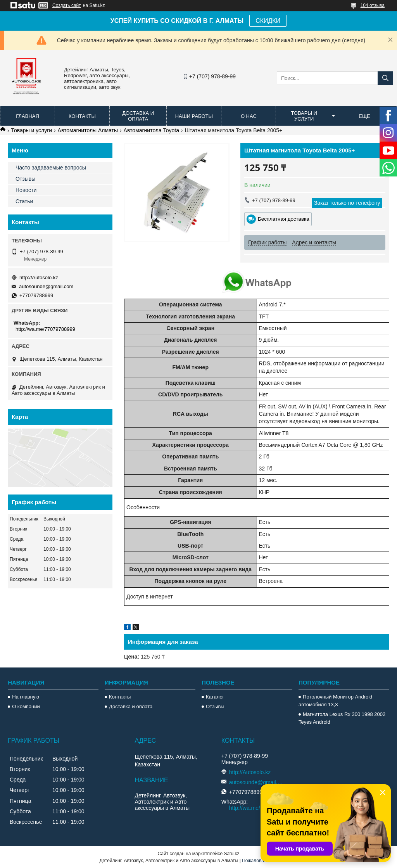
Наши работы (194, 116)
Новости (26, 190)
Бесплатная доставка (284, 219)
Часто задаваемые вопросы (51, 168)
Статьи (24, 201)
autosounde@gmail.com (46, 286)
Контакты (82, 116)
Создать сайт (67, 5)
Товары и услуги (304, 116)
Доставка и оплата (138, 116)
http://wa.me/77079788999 (45, 329)
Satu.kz (231, 854)
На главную (26, 697)
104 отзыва (373, 5)
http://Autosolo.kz (39, 278)
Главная (28, 116)
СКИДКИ (268, 21)
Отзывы (25, 179)
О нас (249, 116)
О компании (26, 706)
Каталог (215, 697)
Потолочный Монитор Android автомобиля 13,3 (335, 701)
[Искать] (385, 78)
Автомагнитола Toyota (151, 130)
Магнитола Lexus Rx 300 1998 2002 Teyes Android (342, 718)
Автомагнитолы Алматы (88, 130)
